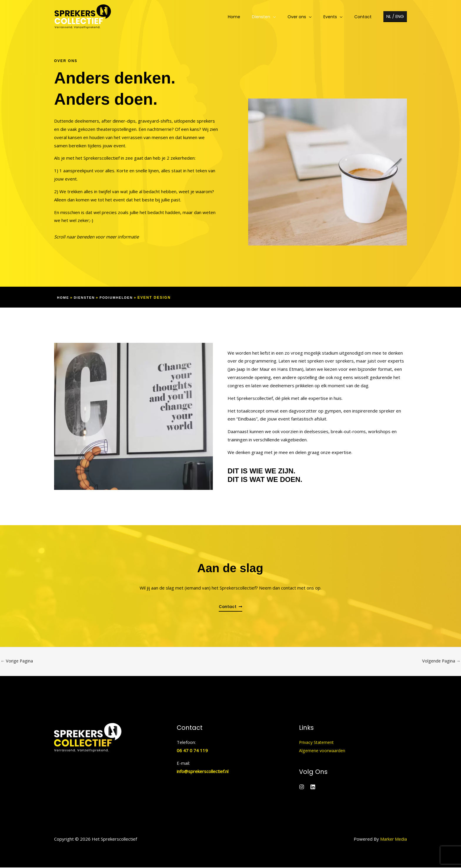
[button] (395, 17)
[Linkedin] (313, 787)
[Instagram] (302, 787)
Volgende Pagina (441, 661)
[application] (285, 17)
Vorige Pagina (17, 661)
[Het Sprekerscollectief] (83, 16)
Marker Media (393, 839)
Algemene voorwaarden (323, 751)
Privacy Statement (318, 743)
